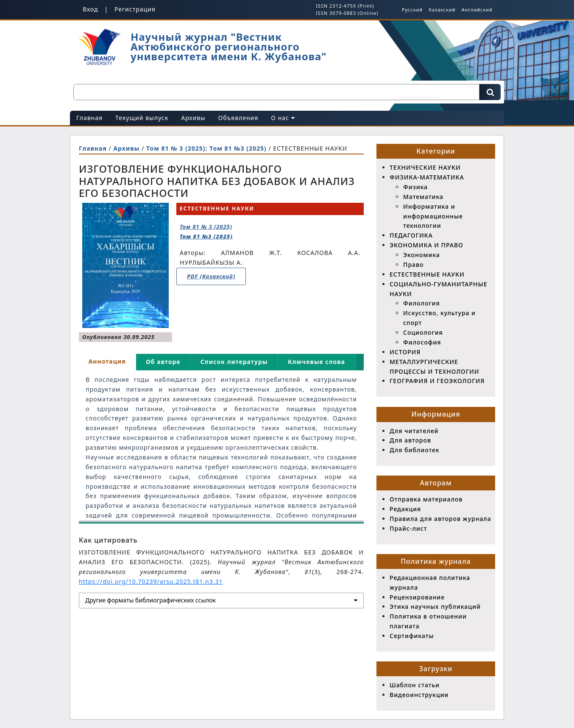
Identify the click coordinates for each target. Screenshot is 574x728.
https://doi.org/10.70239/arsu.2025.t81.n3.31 (151, 581)
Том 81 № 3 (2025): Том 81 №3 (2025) (207, 148)
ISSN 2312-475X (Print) (345, 6)
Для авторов (410, 440)
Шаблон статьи (415, 685)
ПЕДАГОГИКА (411, 235)
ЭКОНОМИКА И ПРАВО (426, 245)
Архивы (193, 118)
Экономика (422, 255)
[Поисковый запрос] (276, 92)
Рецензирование (417, 597)
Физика (415, 187)
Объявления (238, 118)
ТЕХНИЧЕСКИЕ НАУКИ (425, 167)
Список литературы (234, 362)
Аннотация (107, 361)
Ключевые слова (316, 362)
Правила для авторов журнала (440, 519)
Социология (423, 332)
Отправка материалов (426, 499)
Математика (423, 197)
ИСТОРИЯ (405, 352)
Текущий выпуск (142, 118)
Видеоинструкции (419, 695)
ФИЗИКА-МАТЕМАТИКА (427, 177)
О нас (283, 118)
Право (413, 265)
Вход (91, 9)
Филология (422, 303)
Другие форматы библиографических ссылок (150, 600)
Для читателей (414, 431)
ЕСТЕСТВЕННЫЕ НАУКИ (427, 274)
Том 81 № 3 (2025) (206, 231)
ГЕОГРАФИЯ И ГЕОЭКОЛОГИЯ (437, 381)
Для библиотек (415, 450)
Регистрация (135, 9)
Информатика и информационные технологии (433, 216)
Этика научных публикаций (435, 606)
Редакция (405, 509)
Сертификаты (412, 636)
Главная (89, 118)
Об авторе (163, 362)
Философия (422, 342)
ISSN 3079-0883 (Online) (347, 13)
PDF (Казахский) (211, 276)
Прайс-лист (408, 528)
